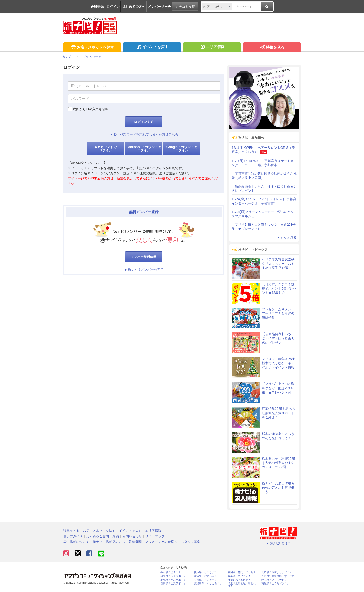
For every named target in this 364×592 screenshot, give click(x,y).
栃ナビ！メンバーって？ (144, 269)
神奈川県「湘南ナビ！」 (242, 580)
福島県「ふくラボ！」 (173, 576)
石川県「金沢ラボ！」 (173, 584)
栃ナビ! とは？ (278, 543)
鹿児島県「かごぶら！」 (208, 584)
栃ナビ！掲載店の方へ (109, 542)
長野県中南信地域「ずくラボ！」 (281, 576)
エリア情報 (212, 47)
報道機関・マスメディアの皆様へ (153, 542)
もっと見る (286, 237)
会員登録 (97, 7)
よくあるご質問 (97, 536)
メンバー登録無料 (144, 257)
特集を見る (272, 48)
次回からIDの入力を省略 (91, 109)
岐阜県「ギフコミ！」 (240, 576)
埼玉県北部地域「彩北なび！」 (242, 585)
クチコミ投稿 (185, 7)
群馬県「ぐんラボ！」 (173, 580)
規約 (116, 536)
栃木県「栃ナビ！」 (172, 572)
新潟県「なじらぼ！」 (207, 576)
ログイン (113, 7)
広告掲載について (76, 542)
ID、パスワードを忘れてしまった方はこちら (144, 134)
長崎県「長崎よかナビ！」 (277, 572)
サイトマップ (155, 536)
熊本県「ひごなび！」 (207, 572)
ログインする (144, 122)
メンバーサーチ (159, 7)
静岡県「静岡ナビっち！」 (243, 572)
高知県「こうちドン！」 (275, 584)
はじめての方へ (134, 7)
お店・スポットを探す (92, 48)
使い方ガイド (73, 536)
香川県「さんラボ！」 (207, 580)
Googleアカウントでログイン (182, 149)
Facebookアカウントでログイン (144, 149)
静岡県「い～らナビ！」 (275, 580)
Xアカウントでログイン (106, 149)
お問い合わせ (132, 536)
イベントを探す (152, 47)
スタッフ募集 (191, 542)
